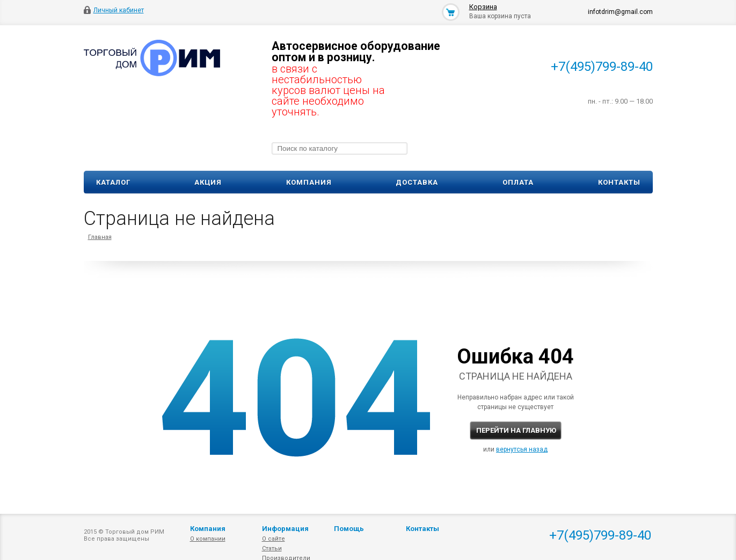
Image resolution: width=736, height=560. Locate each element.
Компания (309, 182)
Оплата (518, 182)
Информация (285, 529)
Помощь (349, 529)
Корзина (483, 7)
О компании (208, 539)
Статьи (272, 548)
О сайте (274, 539)
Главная (100, 237)
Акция (208, 182)
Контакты (619, 182)
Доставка (417, 182)
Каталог (113, 182)
